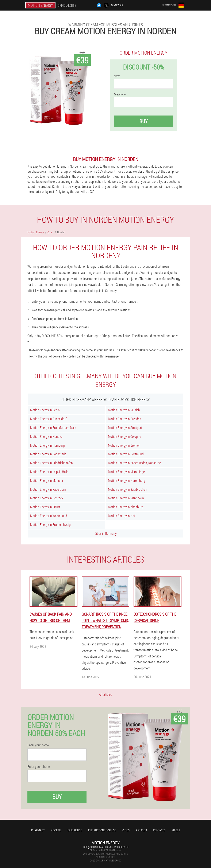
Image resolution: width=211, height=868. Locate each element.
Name (117, 76)
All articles (105, 694)
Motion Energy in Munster (47, 480)
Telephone (120, 94)
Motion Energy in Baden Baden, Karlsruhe (134, 463)
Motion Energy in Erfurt (45, 507)
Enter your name (38, 745)
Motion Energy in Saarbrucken (127, 489)
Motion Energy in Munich (124, 410)
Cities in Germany (106, 533)
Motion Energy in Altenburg (126, 507)
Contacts (159, 830)
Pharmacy (38, 830)
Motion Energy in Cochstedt (48, 454)
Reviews (56, 830)
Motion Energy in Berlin (45, 410)
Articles (141, 830)
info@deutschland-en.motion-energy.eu (106, 847)
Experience (75, 830)
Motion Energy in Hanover (47, 436)
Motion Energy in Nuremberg (127, 480)
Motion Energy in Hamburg (47, 445)
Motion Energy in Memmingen (127, 472)
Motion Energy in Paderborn (48, 489)
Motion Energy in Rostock (47, 498)
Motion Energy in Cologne (124, 436)
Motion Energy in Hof (122, 516)
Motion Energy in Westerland (49, 516)
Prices (176, 830)
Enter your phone (39, 767)
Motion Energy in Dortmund (126, 454)
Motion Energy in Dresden (125, 419)
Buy (143, 121)
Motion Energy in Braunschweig (50, 525)
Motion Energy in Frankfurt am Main (53, 428)
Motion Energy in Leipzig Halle (49, 472)
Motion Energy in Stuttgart (125, 428)
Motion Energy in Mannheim (126, 498)
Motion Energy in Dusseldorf (48, 419)
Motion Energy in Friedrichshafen (51, 463)
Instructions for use (102, 830)
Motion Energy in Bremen (124, 445)
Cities (126, 830)
